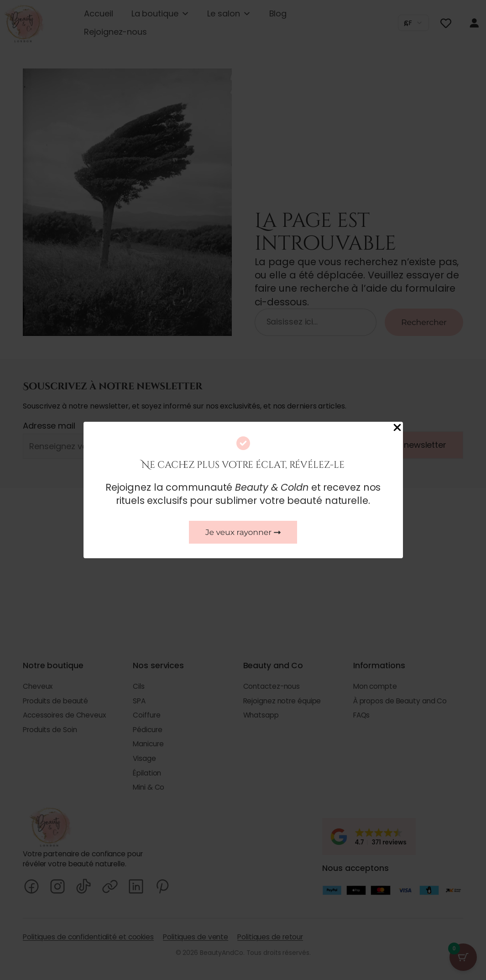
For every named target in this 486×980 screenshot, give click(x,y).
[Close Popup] (397, 428)
